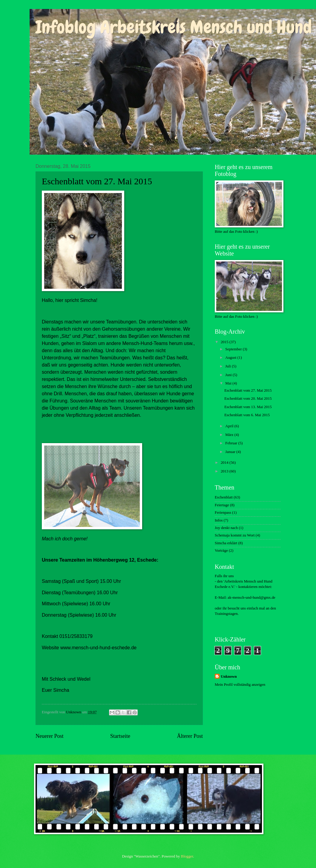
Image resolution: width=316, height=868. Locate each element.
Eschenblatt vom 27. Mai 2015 (248, 390)
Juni (229, 375)
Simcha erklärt (226, 543)
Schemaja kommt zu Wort (235, 535)
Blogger (187, 856)
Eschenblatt (224, 497)
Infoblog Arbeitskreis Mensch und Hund (174, 27)
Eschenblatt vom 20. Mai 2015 (248, 399)
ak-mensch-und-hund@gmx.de (251, 598)
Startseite (120, 736)
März (230, 435)
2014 (225, 463)
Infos (219, 520)
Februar (232, 443)
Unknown (229, 677)
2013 (225, 471)
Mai (229, 383)
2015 (225, 342)
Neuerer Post (50, 736)
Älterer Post (190, 736)
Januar (231, 452)
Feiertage (222, 505)
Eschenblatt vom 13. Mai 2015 (248, 407)
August (231, 358)
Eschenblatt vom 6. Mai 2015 (247, 415)
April (230, 426)
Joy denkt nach (226, 528)
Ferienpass (223, 513)
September (234, 349)
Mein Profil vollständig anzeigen (240, 685)
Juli (228, 366)
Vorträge (221, 551)
